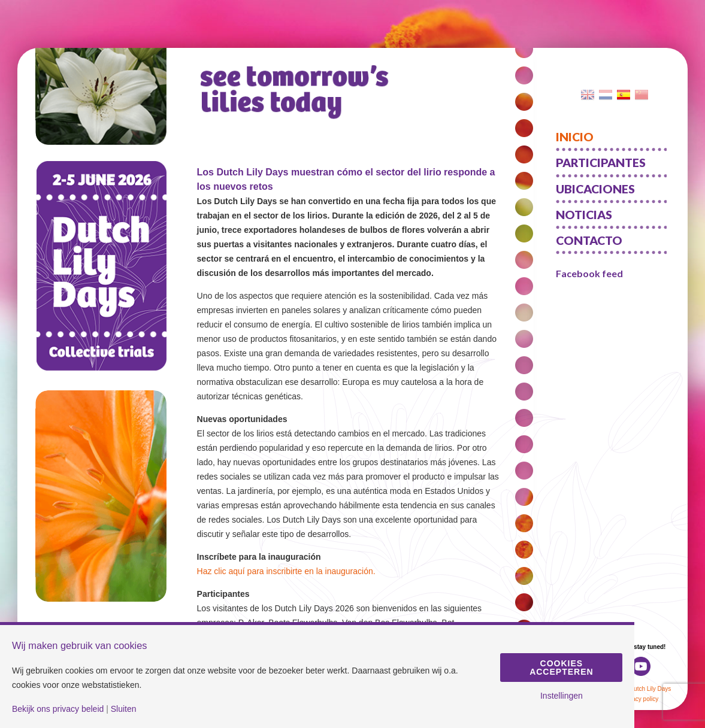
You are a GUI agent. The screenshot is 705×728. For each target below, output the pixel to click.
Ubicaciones (595, 189)
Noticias (584, 215)
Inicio (575, 137)
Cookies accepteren (561, 668)
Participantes (601, 163)
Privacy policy (640, 699)
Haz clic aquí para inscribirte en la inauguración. (286, 571)
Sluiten (124, 709)
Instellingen (562, 696)
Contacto (589, 240)
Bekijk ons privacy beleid (58, 709)
